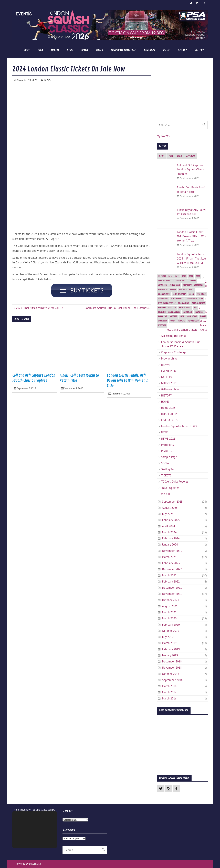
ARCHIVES (191, 156)
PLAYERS (167, 451)
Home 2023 (168, 408)
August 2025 (170, 508)
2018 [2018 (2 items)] (170, 276)
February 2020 (171, 625)
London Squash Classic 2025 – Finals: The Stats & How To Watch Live (192, 258)
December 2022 (172, 569)
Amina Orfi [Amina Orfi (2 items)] (163, 285)
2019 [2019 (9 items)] (177, 276)
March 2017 (169, 692)
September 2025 (172, 502)
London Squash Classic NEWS (179, 426)
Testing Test (168, 469)
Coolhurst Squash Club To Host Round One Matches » (117, 308)
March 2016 (169, 698)
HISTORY (182, 50)
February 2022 (171, 581)
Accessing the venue (174, 336)
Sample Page (169, 457)
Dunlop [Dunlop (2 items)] (173, 290)
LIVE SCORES (169, 420)
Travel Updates (170, 488)
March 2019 (169, 643)
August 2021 (170, 606)
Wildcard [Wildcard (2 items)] (162, 325)
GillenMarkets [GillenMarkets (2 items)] (164, 294)
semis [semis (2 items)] (182, 316)
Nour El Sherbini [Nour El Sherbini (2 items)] (199, 303)
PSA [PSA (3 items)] (195, 308)
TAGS (171, 156)
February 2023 (171, 563)
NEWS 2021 (168, 439)
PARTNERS (149, 50)
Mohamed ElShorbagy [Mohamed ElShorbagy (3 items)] (167, 303)
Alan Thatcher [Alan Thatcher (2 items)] (164, 281)
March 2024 (169, 532)
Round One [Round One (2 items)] (199, 312)
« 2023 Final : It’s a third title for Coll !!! (38, 308)
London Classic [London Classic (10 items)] (177, 299)
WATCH (99, 50)
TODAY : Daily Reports (175, 482)
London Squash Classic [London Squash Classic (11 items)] (194, 299)
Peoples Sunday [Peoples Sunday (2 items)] (185, 308)
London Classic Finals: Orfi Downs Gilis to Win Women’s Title (127, 381)
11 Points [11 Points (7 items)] (162, 276)
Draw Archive (169, 358)
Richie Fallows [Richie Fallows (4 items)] (174, 312)
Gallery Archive (170, 389)
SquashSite (35, 864)
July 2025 (168, 514)
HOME (27, 50)
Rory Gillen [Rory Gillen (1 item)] (188, 312)
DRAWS (84, 50)
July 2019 (168, 637)
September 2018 (172, 680)
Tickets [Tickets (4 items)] (203, 316)
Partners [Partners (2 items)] (162, 308)
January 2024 (170, 544)
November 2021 (172, 594)
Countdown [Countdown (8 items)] (199, 285)
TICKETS (55, 50)
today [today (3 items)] (172, 321)
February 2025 (171, 520)
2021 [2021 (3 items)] (191, 276)
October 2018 (171, 674)
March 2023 (169, 557)
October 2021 (171, 600)
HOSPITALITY (169, 414)
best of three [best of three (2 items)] (175, 285)
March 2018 (169, 686)
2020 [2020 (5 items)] (184, 276)
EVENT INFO (169, 371)
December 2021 (172, 588)
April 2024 (169, 526)
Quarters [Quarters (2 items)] (162, 312)
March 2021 (169, 612)
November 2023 (172, 551)
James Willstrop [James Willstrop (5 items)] (179, 294)
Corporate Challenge (123, 50)
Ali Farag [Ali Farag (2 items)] (192, 281)
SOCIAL (166, 50)
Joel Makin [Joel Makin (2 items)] (201, 294)
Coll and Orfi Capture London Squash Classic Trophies (191, 169)
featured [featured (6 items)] (183, 290)
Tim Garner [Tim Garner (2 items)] (163, 321)
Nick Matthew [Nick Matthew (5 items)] (184, 303)
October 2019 (171, 631)
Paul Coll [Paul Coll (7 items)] (172, 308)
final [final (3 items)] (191, 290)
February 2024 (171, 538)
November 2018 (172, 668)
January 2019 (170, 655)
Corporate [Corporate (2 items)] (187, 285)
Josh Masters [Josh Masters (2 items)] (163, 299)
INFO (40, 50)
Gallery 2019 (169, 383)
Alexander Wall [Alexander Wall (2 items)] (179, 281)
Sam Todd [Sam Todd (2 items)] (173, 316)
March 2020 (169, 618)
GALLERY (199, 50)
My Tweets (163, 136)
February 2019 (171, 649)
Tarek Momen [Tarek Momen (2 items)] (192, 316)
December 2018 (172, 661)
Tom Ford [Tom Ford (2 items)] (181, 321)
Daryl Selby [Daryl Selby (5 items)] (163, 290)
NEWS (70, 50)
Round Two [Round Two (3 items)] (163, 316)
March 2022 (169, 575)
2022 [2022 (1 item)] (198, 276)
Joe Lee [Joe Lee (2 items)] (191, 294)
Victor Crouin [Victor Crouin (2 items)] (193, 321)
